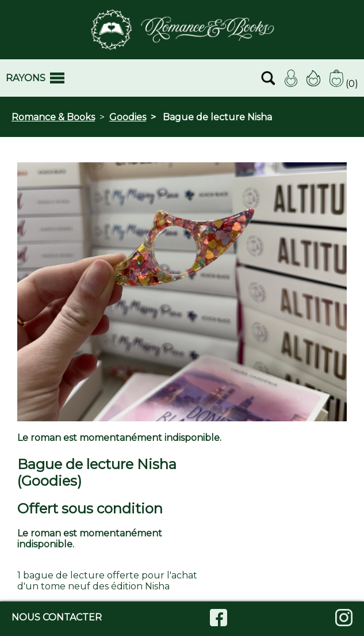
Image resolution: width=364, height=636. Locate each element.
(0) (344, 84)
